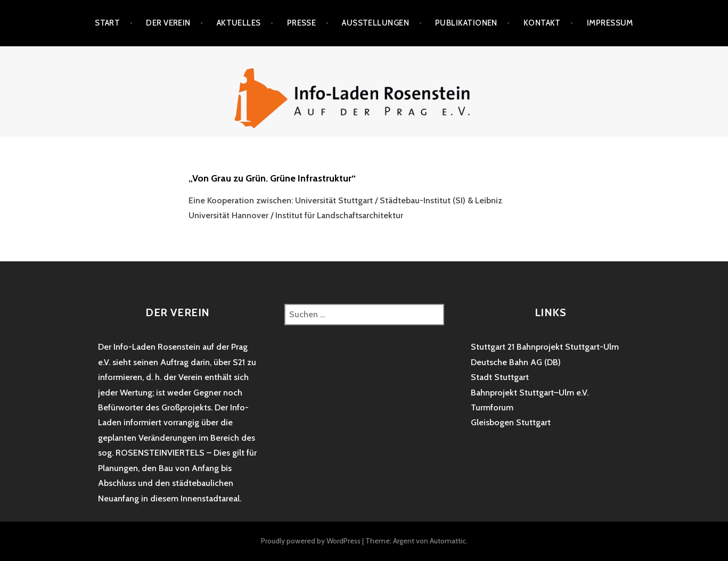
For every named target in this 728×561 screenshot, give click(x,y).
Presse (302, 23)
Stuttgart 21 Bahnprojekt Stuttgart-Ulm (545, 347)
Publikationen (466, 23)
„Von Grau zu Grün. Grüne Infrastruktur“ (272, 178)
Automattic (448, 541)
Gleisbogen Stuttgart (511, 422)
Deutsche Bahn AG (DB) (516, 362)
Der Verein (168, 23)
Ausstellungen (375, 23)
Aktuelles (239, 23)
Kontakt (542, 23)
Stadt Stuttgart (500, 377)
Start (107, 23)
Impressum (610, 23)
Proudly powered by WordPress (311, 541)
